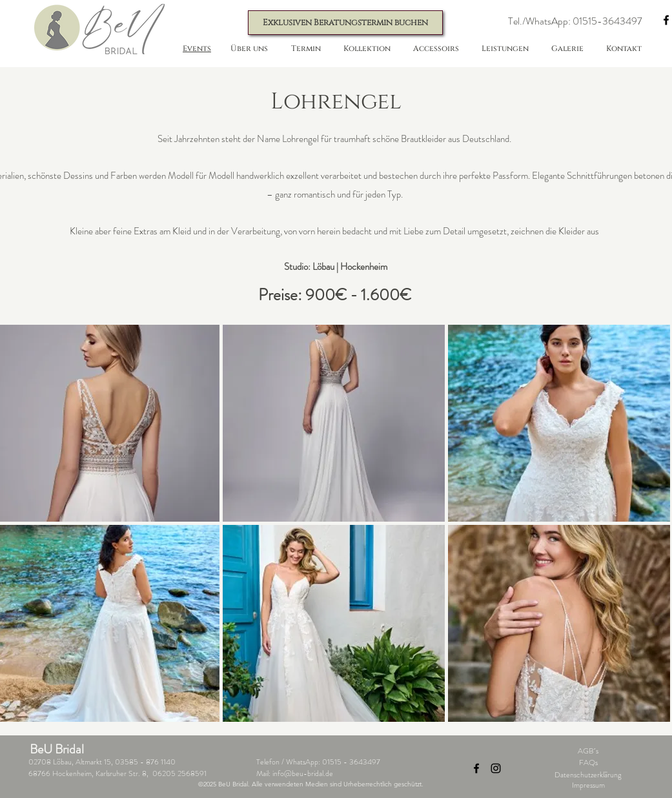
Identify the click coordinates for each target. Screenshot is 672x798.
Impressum (588, 785)
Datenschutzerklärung (588, 775)
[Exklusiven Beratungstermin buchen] (345, 23)
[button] (575, 22)
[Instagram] (496, 768)
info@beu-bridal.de (303, 773)
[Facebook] (476, 768)
